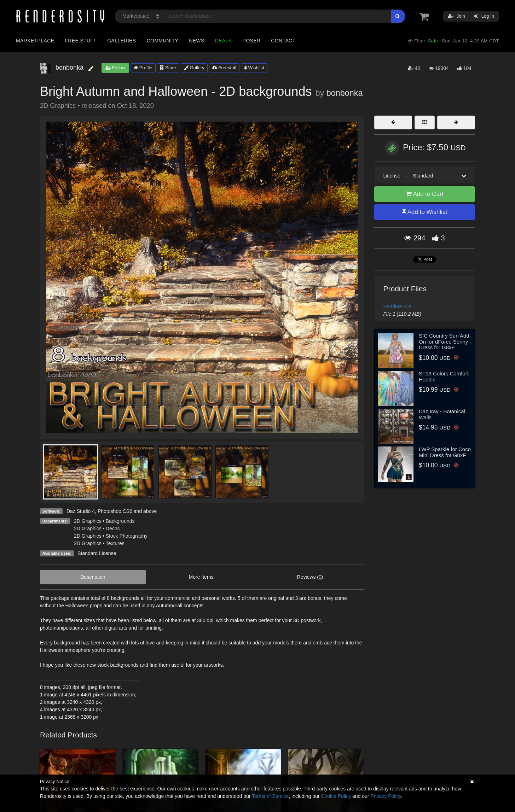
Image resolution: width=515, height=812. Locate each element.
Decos (113, 528)
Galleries (121, 41)
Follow (115, 68)
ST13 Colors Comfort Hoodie (444, 376)
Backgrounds (120, 521)
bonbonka (345, 93)
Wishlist (254, 68)
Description (93, 577)
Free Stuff (81, 41)
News (196, 41)
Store (168, 68)
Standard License (97, 553)
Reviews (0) (310, 577)
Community (163, 41)
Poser (251, 41)
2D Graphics (88, 521)
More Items (201, 577)
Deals (224, 41)
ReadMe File (397, 306)
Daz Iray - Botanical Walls (442, 414)
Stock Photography (127, 536)
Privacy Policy (386, 796)
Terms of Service (270, 796)
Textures (115, 543)
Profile (143, 68)
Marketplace (35, 41)
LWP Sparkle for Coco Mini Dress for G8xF (445, 452)
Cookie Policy (336, 796)
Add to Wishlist (425, 212)
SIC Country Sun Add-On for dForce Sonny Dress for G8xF (445, 341)
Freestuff (224, 68)
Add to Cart (425, 194)
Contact (283, 41)
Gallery (194, 68)
